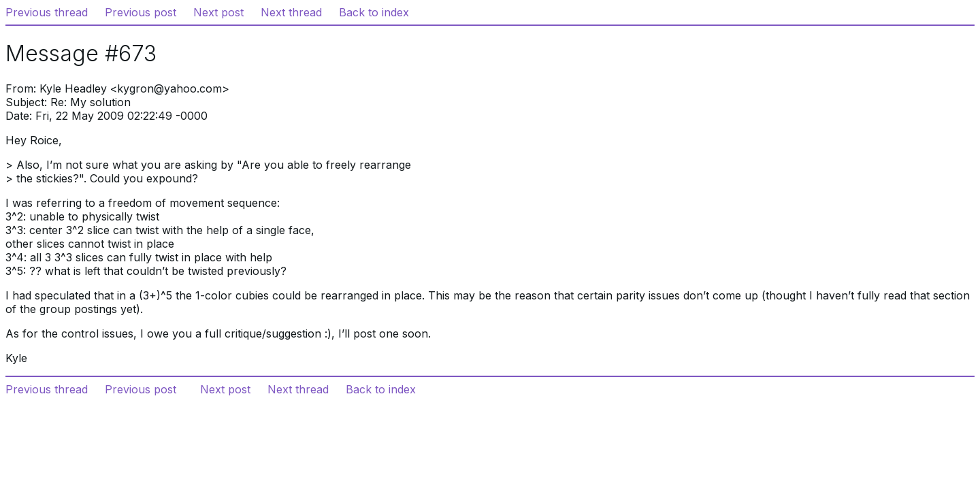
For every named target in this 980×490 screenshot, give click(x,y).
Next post (218, 12)
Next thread (291, 12)
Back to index (374, 12)
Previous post (141, 12)
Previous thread (47, 12)
